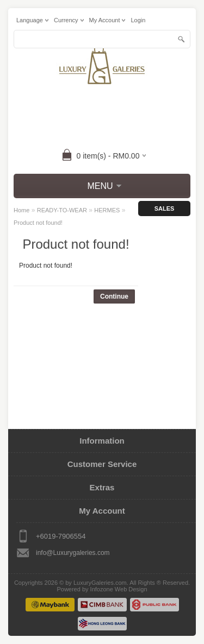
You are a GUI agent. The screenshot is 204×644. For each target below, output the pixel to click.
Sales (165, 209)
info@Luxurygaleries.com (73, 553)
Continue (114, 296)
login (138, 20)
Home (21, 210)
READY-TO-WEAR (62, 210)
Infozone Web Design (119, 589)
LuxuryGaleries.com (100, 583)
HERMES (107, 210)
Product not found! (38, 223)
